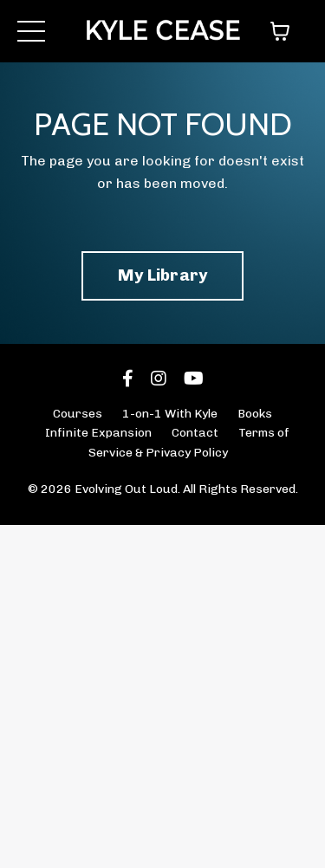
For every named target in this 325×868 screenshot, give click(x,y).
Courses (78, 414)
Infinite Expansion (98, 433)
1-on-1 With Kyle (170, 414)
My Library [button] (163, 275)
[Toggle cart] (280, 31)
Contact (195, 433)
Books (255, 414)
